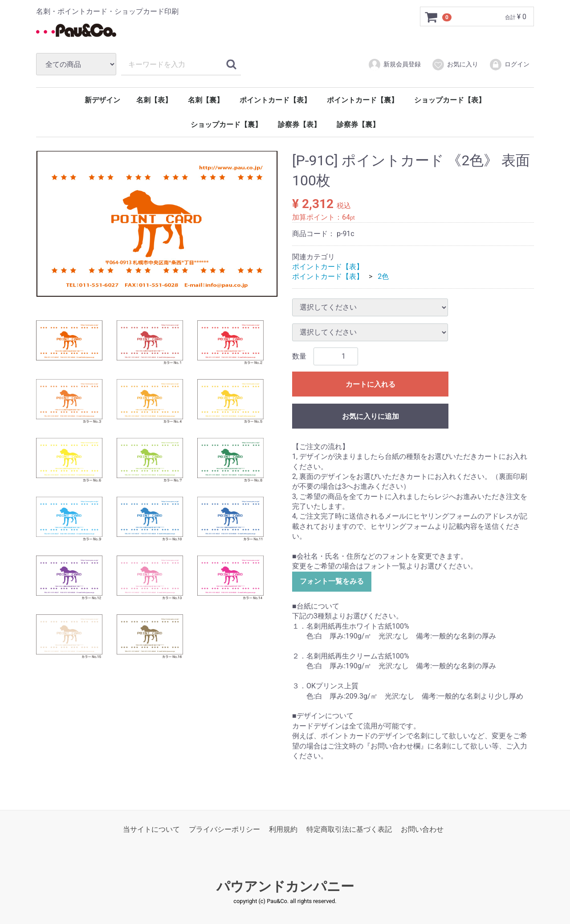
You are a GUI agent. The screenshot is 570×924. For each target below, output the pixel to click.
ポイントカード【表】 (275, 100)
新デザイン (102, 100)
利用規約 (283, 829)
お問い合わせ (422, 829)
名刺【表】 (154, 100)
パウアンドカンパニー (285, 886)
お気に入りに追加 (370, 416)
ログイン (509, 65)
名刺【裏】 (206, 100)
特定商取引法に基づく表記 (349, 829)
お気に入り (455, 65)
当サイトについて (151, 829)
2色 (383, 276)
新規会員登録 (394, 65)
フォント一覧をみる (332, 581)
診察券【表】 (299, 125)
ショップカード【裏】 (226, 125)
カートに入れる (370, 384)
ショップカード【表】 (450, 100)
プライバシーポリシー (224, 829)
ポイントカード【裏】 (362, 100)
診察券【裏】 (358, 125)
